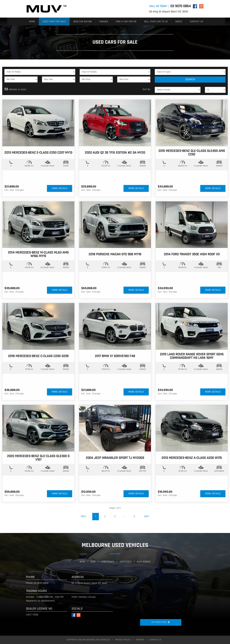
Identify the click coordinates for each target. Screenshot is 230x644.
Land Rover (108, 562)
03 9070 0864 (180, 6)
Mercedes (126, 562)
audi (93, 562)
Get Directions (161, 622)
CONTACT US (196, 22)
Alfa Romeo (144, 562)
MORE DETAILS (60, 188)
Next (147, 517)
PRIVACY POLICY (123, 640)
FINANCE (104, 22)
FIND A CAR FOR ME (126, 22)
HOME (32, 22)
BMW (82, 562)
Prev (83, 517)
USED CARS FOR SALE (54, 22)
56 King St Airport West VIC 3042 (169, 12)
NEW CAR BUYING (83, 22)
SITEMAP (140, 640)
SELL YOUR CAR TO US (156, 22)
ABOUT (179, 22)
